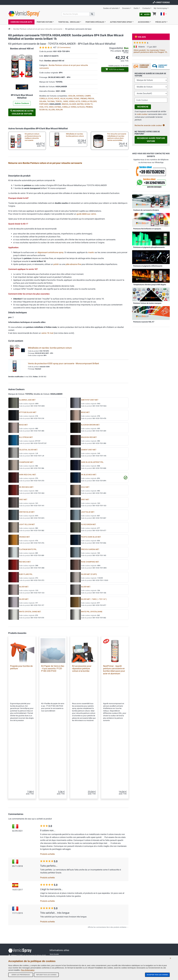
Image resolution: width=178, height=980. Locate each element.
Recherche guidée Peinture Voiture (151, 140)
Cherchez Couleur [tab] (144, 66)
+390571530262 (161, 2)
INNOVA (65, 104)
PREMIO (84, 99)
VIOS (41, 107)
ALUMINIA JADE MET (27, 459)
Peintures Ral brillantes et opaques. (147, 229)
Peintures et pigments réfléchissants (148, 266)
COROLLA (43, 99)
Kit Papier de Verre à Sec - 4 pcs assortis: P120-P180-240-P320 (53, 728)
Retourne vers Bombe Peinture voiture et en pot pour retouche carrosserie (45, 163)
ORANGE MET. (25, 596)
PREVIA (91, 99)
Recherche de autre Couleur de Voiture (22, 112)
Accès (145, 14)
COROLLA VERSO (69, 107)
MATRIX (80, 104)
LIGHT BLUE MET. (88, 572)
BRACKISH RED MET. (89, 497)
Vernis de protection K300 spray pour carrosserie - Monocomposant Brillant (63, 423)
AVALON (72, 96)
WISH (51, 107)
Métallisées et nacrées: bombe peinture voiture (75, 135)
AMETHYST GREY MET (90, 459)
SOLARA (43, 101)
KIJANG (69, 99)
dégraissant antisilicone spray (50, 312)
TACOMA (51, 101)
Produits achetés (47, 821)
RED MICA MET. (25, 621)
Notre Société (54, 921)
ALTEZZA (81, 107)
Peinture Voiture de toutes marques (147, 303)
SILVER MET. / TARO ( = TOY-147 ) (94, 659)
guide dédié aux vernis (87, 273)
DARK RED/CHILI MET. (28, 534)
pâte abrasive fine (73, 324)
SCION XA (43, 110)
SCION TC (89, 104)
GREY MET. (85, 559)
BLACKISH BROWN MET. (90, 484)
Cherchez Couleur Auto (21, 22)
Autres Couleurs (22, 103)
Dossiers (126, 8)
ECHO (51, 99)
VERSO (72, 101)
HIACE (57, 99)
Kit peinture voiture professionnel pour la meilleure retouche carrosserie (33, 137)
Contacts (146, 8)
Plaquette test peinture (114, 170)
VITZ (46, 107)
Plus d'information (28, 970)
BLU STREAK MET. (26, 497)
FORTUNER (44, 104)
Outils (136, 8)
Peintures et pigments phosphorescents (149, 247)
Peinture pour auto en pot (32, 185)
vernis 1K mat (48, 393)
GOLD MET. (85, 547)
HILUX (63, 99)
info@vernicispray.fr (22, 936)
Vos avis (140, 37)
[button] (164, 14)
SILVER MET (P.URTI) (89, 634)
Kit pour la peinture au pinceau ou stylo (72, 186)
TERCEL (59, 101)
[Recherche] (76, 14)
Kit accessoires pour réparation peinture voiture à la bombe (116, 186)
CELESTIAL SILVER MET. (28, 509)
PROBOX (89, 107)
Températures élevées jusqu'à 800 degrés (150, 285)
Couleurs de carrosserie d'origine (146, 210)
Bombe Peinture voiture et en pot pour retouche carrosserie (38, 29)
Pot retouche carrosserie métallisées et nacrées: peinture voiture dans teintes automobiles (117, 137)
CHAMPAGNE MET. (26, 522)
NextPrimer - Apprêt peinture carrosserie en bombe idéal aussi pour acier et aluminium (114, 729)
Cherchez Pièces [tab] (163, 66)
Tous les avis (54, 931)
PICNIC (77, 99)
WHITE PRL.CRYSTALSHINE (92, 671)
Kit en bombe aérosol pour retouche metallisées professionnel (32, 172)
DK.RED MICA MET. (26, 547)
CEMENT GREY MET (89, 509)
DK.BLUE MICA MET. (89, 534)
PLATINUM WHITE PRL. (28, 609)
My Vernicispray (160, 8)
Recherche (143, 107)
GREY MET (23, 559)
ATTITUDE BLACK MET (28, 472)
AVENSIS (80, 96)
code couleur (142, 114)
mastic (91, 312)
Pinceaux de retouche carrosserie (30, 200)
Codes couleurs (55, 946)
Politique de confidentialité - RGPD (61, 951)
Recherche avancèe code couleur (150, 125)
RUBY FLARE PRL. (26, 634)
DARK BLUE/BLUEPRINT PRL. (92, 522)
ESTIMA (58, 107)
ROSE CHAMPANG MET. (90, 621)
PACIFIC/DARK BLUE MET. (91, 596)
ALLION (52, 110)
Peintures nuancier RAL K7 (144, 322)
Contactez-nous (55, 941)
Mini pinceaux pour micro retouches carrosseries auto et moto (74, 201)
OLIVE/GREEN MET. (89, 584)
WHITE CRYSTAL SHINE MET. (30, 671)
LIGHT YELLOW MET (27, 584)
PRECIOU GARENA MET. (90, 609)
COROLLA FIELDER (89, 101)
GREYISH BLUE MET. (27, 572)
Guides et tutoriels (111, 8)
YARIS (66, 101)
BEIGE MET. (85, 472)
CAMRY (88, 96)
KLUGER (73, 104)
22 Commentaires (64, 47)
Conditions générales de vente (60, 926)
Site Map (53, 936)
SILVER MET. (24, 646)
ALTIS (78, 101)
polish (56, 324)
